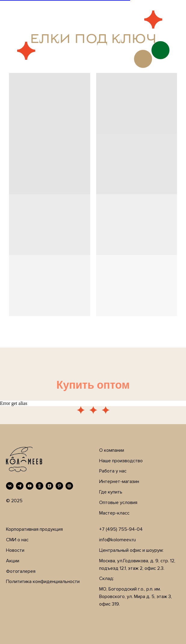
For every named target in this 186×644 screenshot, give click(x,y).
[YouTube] (30, 486)
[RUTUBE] (69, 486)
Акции (13, 561)
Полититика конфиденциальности (43, 582)
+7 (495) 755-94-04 (121, 529)
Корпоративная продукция (34, 529)
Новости (15, 550)
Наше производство (121, 461)
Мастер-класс (114, 513)
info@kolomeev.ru (117, 540)
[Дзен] (49, 486)
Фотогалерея (21, 571)
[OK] (40, 486)
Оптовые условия (118, 503)
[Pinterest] (59, 486)
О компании (112, 450)
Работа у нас (113, 471)
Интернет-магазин (119, 481)
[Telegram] (20, 486)
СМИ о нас (17, 540)
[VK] (10, 486)
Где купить (111, 492)
